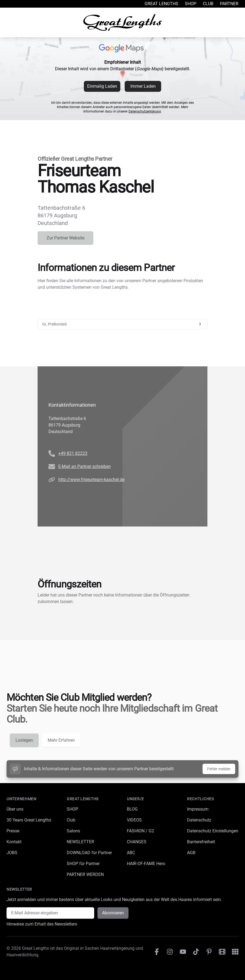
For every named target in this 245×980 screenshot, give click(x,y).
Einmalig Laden (102, 86)
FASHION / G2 (140, 831)
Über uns (15, 809)
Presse (13, 831)
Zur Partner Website (65, 238)
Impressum (198, 809)
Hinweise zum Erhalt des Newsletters (42, 924)
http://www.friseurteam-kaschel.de (91, 480)
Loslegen (24, 740)
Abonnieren (113, 913)
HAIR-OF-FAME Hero (146, 864)
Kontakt (14, 842)
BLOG (132, 809)
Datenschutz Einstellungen (213, 831)
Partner (229, 4)
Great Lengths (161, 4)
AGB (191, 853)
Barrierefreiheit (201, 842)
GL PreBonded (122, 324)
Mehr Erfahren (61, 740)
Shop (191, 4)
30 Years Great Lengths (29, 820)
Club (208, 4)
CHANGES (137, 842)
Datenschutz (199, 820)
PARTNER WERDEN (85, 874)
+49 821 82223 (73, 453)
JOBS (12, 853)
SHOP (72, 809)
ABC (131, 853)
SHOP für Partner (83, 864)
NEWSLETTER (80, 842)
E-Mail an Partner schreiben (85, 466)
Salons (73, 831)
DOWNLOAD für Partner (89, 853)
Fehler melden (219, 769)
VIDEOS (134, 820)
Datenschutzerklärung (145, 111)
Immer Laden (143, 86)
